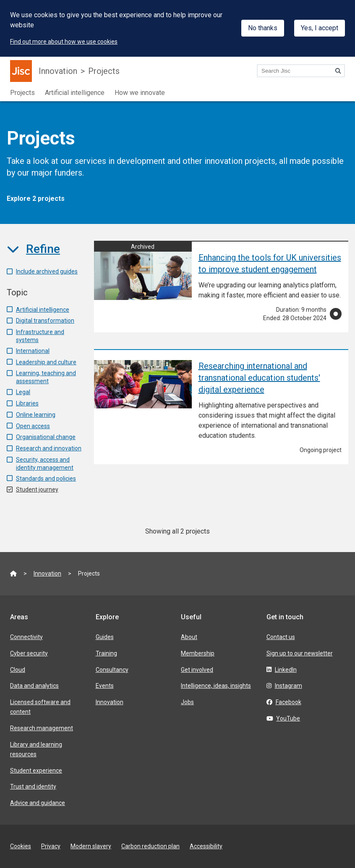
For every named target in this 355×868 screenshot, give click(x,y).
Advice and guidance (38, 803)
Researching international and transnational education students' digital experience (259, 378)
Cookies (21, 846)
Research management (42, 728)
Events (105, 686)
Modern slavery (91, 846)
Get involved (197, 670)
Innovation (58, 71)
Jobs (187, 702)
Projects (104, 71)
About (189, 637)
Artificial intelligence (75, 93)
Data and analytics (34, 686)
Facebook (288, 702)
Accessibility (206, 846)
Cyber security (29, 653)
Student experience (36, 771)
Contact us (281, 637)
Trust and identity (33, 786)
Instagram (288, 686)
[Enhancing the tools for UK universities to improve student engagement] (143, 271)
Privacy (51, 846)
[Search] (338, 71)
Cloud (18, 670)
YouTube (288, 718)
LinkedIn (286, 670)
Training (106, 653)
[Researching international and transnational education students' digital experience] (143, 384)
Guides (105, 637)
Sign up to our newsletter (300, 653)
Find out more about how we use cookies (64, 42)
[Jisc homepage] (21, 71)
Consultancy (112, 670)
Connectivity (26, 637)
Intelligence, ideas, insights (216, 686)
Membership (198, 653)
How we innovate (140, 93)
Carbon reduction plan (150, 846)
